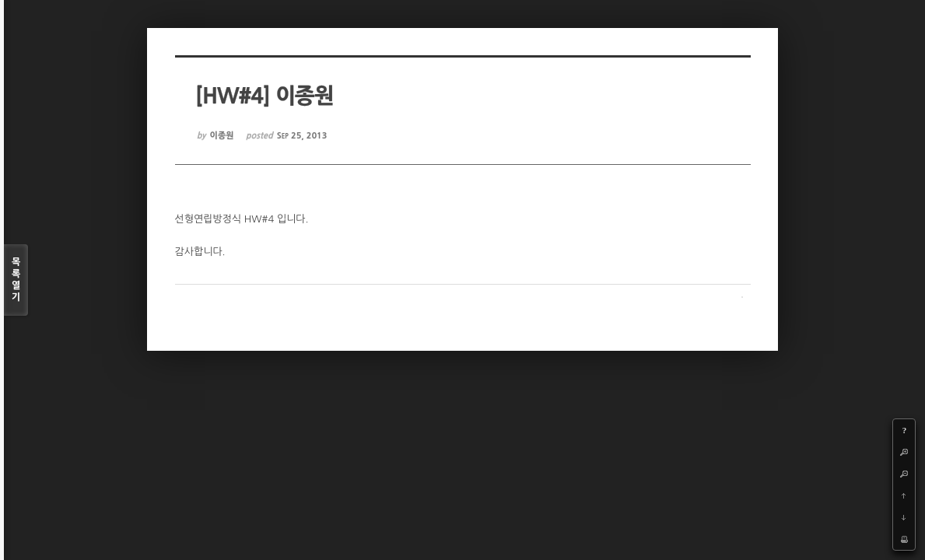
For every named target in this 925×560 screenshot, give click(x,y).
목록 (16, 280)
